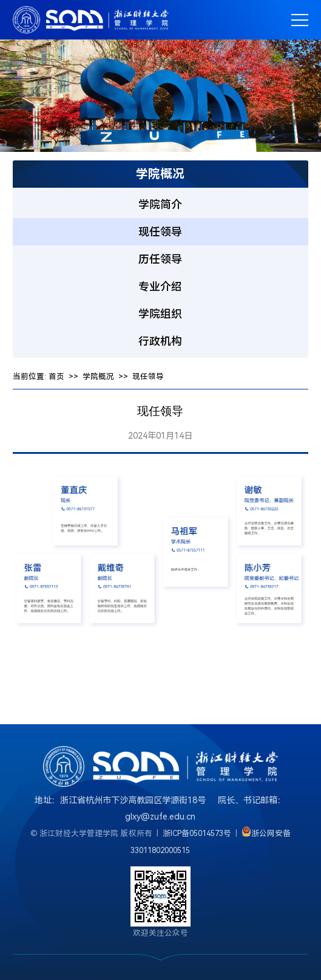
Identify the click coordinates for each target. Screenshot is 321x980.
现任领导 (148, 376)
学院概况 (98, 376)
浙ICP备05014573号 (197, 833)
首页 (56, 376)
